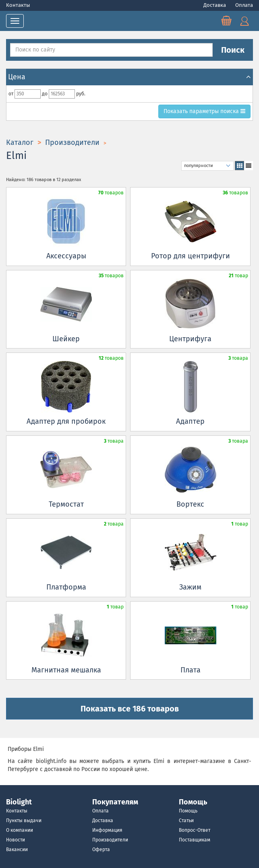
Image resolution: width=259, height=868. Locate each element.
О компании (20, 830)
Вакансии (17, 849)
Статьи (186, 821)
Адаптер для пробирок (66, 421)
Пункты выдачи (24, 821)
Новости (16, 840)
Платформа (66, 587)
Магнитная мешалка (66, 670)
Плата (191, 670)
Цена (129, 77)
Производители (110, 840)
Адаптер (190, 421)
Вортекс (190, 504)
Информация (107, 830)
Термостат (66, 504)
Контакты (18, 5)
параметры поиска (204, 111)
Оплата (244, 5)
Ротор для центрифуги (191, 256)
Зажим (190, 587)
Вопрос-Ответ (195, 830)
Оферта (101, 849)
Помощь (188, 811)
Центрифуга (190, 339)
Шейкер (66, 339)
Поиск (233, 50)
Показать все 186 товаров (130, 709)
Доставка (215, 5)
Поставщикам (195, 840)
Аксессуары (66, 256)
